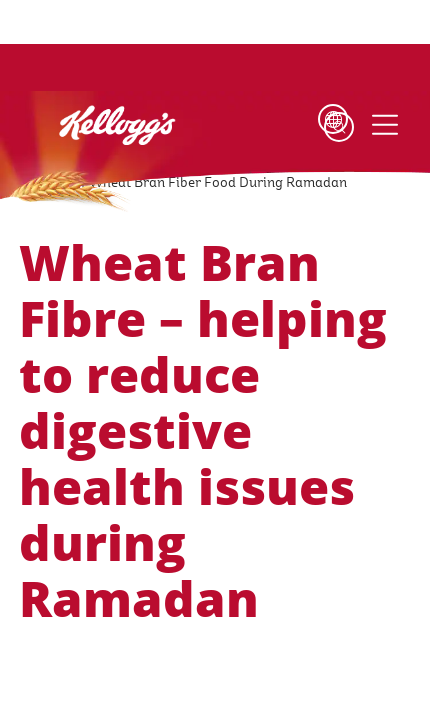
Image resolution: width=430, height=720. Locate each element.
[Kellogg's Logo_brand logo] (83, 136)
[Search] (339, 127)
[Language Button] (308, 127)
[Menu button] (384, 125)
